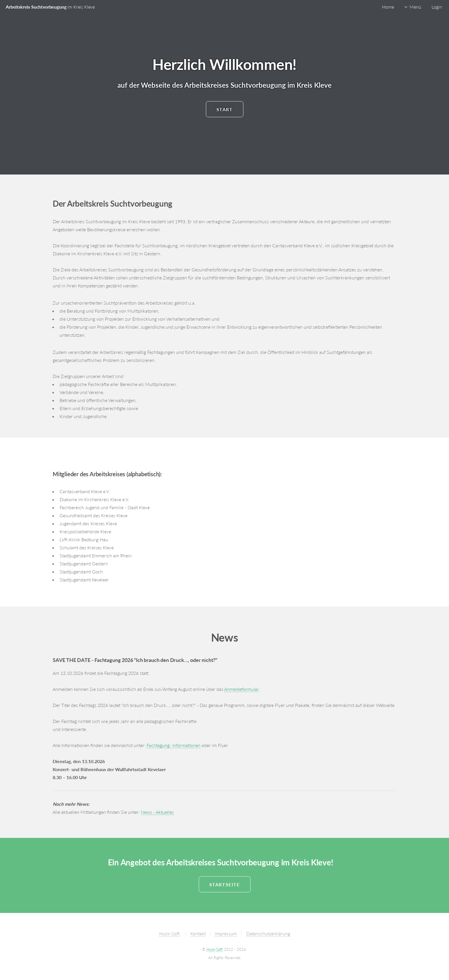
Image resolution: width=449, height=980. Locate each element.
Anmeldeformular (241, 689)
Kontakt (198, 933)
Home (388, 7)
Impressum (226, 933)
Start (225, 109)
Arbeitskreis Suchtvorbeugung (50, 7)
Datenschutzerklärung (268, 933)
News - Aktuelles (157, 812)
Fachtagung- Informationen (174, 745)
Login (437, 7)
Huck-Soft (170, 933)
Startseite (225, 884)
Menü (415, 7)
